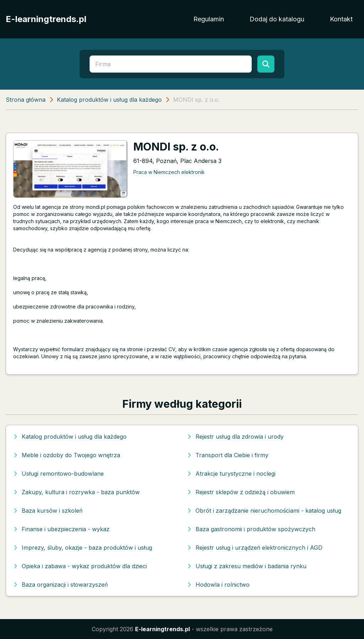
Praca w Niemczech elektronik (169, 172)
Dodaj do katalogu (277, 19)
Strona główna (26, 100)
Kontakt (341, 19)
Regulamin (209, 19)
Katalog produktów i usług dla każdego (109, 100)
